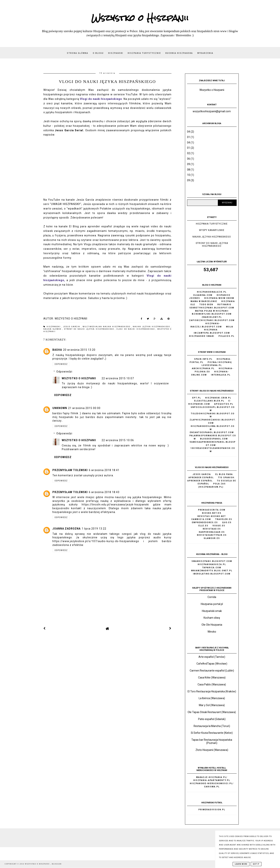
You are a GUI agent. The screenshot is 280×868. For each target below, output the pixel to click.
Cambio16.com (201, 519)
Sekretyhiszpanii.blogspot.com (212, 308)
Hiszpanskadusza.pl (212, 564)
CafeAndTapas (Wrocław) (212, 664)
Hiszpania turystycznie (144, 53)
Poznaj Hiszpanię (220, 362)
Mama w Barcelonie (204, 301)
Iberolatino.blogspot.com (212, 574)
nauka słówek (53, 329)
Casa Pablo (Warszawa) (212, 684)
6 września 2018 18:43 (104, 492)
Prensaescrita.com (212, 510)
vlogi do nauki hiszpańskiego (136, 329)
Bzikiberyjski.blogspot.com (212, 314)
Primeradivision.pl (212, 810)
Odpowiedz (61, 364)
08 (189, 170)
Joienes (195, 298)
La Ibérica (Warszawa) (212, 698)
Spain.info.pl (203, 359)
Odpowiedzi (64, 372)
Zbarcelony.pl (212, 317)
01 (189, 137)
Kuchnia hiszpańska (179, 53)
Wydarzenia (205, 53)
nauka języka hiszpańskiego (152, 327)
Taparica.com (212, 568)
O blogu (98, 53)
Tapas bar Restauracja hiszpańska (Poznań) (212, 741)
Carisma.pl (212, 787)
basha (57, 350)
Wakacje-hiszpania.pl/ (212, 777)
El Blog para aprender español (91, 226)
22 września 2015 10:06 (118, 440)
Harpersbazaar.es (212, 532)
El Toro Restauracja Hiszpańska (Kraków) (212, 691)
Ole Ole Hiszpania (212, 625)
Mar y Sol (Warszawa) (212, 705)
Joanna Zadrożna (66, 529)
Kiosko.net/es (212, 513)
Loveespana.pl (212, 365)
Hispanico (224, 295)
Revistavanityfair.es (212, 535)
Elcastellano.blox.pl (209, 401)
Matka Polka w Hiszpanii (212, 311)
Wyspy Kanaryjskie (212, 230)
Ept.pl (197, 398)
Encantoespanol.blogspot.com (212, 432)
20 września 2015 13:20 (79, 350)
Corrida (212, 597)
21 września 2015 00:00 (84, 408)
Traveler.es (224, 519)
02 (189, 153)
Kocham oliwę (212, 618)
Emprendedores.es (205, 522)
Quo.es (227, 522)
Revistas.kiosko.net (212, 516)
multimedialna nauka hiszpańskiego (107, 327)
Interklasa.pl (221, 375)
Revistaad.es (212, 529)
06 (189, 159)
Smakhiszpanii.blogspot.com (212, 561)
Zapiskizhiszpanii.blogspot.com (212, 320)
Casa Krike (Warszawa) (212, 678)
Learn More (241, 864)
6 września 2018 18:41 (104, 470)
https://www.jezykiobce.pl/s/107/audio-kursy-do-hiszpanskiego (96, 541)
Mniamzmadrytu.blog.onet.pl (212, 571)
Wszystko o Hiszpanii (140, 18)
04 (189, 132)
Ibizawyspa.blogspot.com (212, 333)
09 (189, 164)
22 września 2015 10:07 (118, 378)
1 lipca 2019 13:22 (94, 529)
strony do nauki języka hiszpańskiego (89, 329)
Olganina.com (203, 295)
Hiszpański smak (212, 611)
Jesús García (85, 200)
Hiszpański (116, 53)
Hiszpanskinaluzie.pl (212, 292)
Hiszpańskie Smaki (202, 336)
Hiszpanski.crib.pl (218, 398)
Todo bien (206, 305)
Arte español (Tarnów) (212, 657)
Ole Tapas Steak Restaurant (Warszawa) (212, 712)
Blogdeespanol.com (214, 439)
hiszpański (54, 327)
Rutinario (224, 305)
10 (189, 175)
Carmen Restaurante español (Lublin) (212, 671)
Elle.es (203, 526)
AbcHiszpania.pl (203, 368)
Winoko (212, 632)
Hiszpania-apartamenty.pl (212, 780)
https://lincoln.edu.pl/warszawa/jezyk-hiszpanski (115, 505)
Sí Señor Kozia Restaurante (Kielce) (212, 733)
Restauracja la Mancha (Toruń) (212, 726)
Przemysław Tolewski (70, 470)
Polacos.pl (226, 336)
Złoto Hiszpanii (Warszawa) (212, 750)
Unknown (60, 408)
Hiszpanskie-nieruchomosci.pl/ (212, 783)
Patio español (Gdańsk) (212, 719)
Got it (256, 864)
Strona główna (78, 53)
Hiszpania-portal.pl (212, 604)
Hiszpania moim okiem (219, 298)
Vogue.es (219, 526)
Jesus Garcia (72, 327)
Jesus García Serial (69, 130)
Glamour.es (212, 538)
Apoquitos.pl (224, 404)
